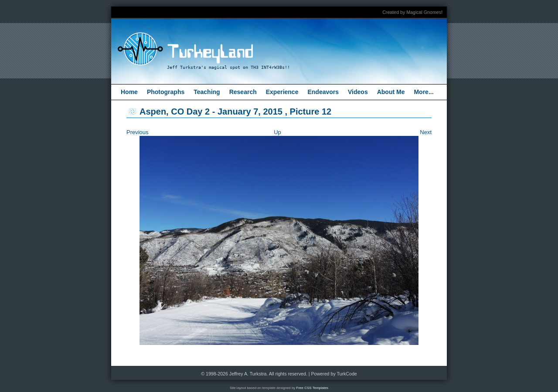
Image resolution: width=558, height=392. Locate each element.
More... (424, 92)
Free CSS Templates (313, 388)
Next (426, 132)
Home (129, 92)
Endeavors (323, 92)
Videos (358, 92)
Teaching (207, 92)
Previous (138, 132)
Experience (282, 92)
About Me (391, 92)
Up (277, 132)
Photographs (166, 92)
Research (243, 92)
